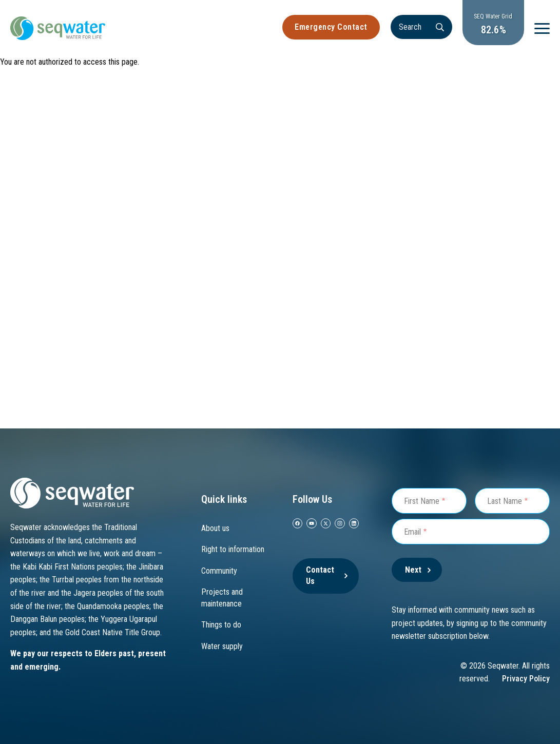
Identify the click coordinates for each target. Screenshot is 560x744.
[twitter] (326, 523)
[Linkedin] (354, 523)
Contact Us (320, 575)
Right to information (233, 549)
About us (215, 528)
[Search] (421, 27)
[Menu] (542, 28)
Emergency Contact (331, 27)
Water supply (222, 646)
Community (219, 571)
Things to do (221, 625)
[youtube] (312, 523)
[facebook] (298, 523)
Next (413, 570)
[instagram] (340, 523)
